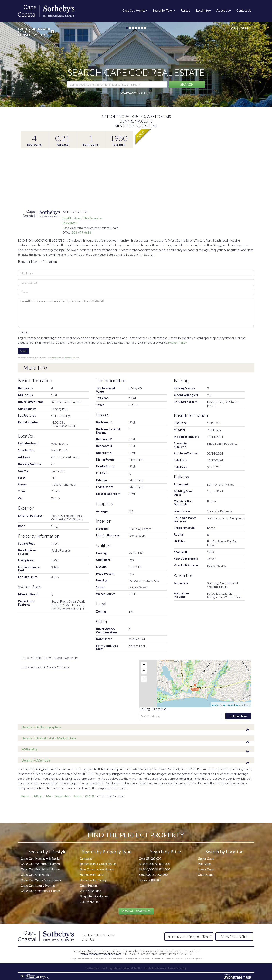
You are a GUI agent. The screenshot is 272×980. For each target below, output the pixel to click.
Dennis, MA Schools (36, 760)
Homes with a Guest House (98, 864)
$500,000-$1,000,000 (153, 875)
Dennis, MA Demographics (41, 727)
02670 (89, 796)
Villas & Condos (91, 891)
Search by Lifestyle (47, 852)
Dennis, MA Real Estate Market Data (49, 738)
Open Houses (89, 886)
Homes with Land (92, 875)
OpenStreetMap (230, 705)
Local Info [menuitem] (203, 10)
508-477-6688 (81, 232)
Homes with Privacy (93, 880)
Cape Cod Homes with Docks (41, 859)
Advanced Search (138, 93)
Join (233, 28)
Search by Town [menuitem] (164, 10)
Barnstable (62, 796)
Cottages (86, 859)
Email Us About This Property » (83, 218)
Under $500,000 (150, 880)
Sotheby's (90, 968)
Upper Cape (206, 859)
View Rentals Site (234, 937)
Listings (37, 796)
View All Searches (136, 911)
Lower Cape (206, 869)
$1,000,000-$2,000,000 (154, 869)
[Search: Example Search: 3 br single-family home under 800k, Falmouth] (117, 84)
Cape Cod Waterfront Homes (40, 864)
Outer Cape (206, 875)
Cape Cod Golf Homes (36, 875)
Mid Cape (204, 864)
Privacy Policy (177, 342)
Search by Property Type (107, 852)
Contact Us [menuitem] (244, 10)
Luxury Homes (90, 902)
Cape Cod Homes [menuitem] (135, 10)
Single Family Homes (94, 896)
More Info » (70, 223)
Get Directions (238, 716)
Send (23, 351)
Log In (243, 28)
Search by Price (166, 852)
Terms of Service (70, 358)
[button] (187, 84)
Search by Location (224, 852)
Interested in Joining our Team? (189, 937)
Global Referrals (156, 968)
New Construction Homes (97, 869)
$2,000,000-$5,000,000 (154, 864)
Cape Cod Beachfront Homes (41, 869)
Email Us (25, 32)
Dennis (77, 796)
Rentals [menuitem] (186, 10)
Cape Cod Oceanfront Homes (41, 891)
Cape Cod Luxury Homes (38, 886)
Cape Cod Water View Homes (41, 880)
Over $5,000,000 (150, 859)
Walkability (29, 749)
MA (49, 796)
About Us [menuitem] (224, 10)
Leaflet (216, 705)
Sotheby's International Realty (121, 968)
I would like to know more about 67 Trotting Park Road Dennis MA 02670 (136, 312)
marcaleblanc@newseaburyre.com (101, 953)
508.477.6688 (41, 29)
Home (25, 796)
